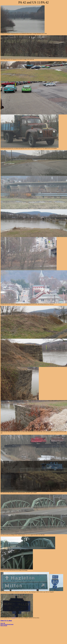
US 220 (13, 618)
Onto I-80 (3, 623)
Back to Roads (4, 626)
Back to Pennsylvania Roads (7, 624)
